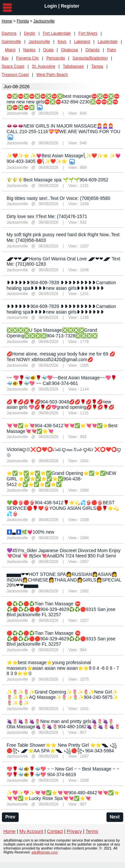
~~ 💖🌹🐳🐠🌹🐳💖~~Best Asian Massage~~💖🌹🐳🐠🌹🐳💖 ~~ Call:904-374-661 (62, 380)
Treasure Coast (15, 75)
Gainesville (11, 42)
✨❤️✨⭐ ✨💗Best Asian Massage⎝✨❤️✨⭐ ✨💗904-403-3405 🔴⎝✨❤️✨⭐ (64, 158)
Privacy (74, 831)
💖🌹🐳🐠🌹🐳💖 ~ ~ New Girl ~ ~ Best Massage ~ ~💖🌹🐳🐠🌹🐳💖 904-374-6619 (63, 772)
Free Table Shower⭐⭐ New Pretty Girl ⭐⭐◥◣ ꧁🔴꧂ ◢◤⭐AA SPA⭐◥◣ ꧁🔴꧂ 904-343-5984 (62, 748)
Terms (92, 831)
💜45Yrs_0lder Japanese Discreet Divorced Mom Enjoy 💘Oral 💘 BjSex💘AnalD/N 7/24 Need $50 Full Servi (63, 553)
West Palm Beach (52, 75)
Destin (30, 33)
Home (7, 21)
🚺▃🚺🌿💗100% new (30, 532)
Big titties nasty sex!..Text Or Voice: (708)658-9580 (58, 198)
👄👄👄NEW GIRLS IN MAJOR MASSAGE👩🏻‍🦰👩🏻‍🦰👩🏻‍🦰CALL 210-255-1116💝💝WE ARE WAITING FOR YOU (63, 129)
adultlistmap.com (45, 852)
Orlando (93, 50)
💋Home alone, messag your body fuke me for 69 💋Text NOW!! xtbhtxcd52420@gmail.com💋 (61, 357)
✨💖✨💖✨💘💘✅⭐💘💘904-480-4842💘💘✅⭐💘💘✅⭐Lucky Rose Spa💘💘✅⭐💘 (63, 795)
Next (115, 817)
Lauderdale (108, 42)
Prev (10, 817)
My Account (31, 831)
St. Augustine (44, 66)
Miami (10, 50)
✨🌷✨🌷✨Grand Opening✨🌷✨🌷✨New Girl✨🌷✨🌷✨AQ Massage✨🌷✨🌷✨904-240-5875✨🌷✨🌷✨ (62, 698)
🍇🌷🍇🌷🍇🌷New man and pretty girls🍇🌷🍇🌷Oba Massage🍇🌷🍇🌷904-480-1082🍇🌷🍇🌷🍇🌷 (63, 724)
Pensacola (56, 58)
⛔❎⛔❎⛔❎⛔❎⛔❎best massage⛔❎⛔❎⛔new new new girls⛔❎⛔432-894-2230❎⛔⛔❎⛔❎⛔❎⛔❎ (63, 102)
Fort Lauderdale (57, 33)
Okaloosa (69, 50)
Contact (55, 831)
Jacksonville (39, 42)
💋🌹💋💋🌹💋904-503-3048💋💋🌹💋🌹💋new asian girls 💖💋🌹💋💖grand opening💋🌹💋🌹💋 (60, 405)
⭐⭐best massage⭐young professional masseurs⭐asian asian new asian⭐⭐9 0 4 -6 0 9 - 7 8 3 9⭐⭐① (63, 668)
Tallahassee (73, 66)
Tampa (97, 66)
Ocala (48, 50)
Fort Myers (88, 33)
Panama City (28, 58)
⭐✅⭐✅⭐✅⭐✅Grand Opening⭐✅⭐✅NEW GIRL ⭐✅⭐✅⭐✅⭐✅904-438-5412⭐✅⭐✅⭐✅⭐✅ (61, 479)
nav (7, 8)
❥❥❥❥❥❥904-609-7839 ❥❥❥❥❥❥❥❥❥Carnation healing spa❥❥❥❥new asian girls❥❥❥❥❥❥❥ (61, 285)
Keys (62, 42)
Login (51, 6)
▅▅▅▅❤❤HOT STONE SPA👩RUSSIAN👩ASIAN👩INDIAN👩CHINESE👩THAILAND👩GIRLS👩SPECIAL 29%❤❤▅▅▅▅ (64, 580)
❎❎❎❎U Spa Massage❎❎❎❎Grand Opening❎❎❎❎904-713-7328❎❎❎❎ (52, 333)
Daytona (9, 33)
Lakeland (82, 42)
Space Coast (13, 66)
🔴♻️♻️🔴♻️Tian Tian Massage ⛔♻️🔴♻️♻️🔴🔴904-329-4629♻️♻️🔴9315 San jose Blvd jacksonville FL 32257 (61, 609)
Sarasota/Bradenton (90, 58)
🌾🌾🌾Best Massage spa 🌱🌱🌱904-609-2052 (57, 180)
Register (70, 6)
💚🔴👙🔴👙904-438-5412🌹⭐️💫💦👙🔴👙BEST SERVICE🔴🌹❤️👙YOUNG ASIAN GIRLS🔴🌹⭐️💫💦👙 (63, 508)
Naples (29, 50)
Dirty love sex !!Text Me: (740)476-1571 (47, 216)
